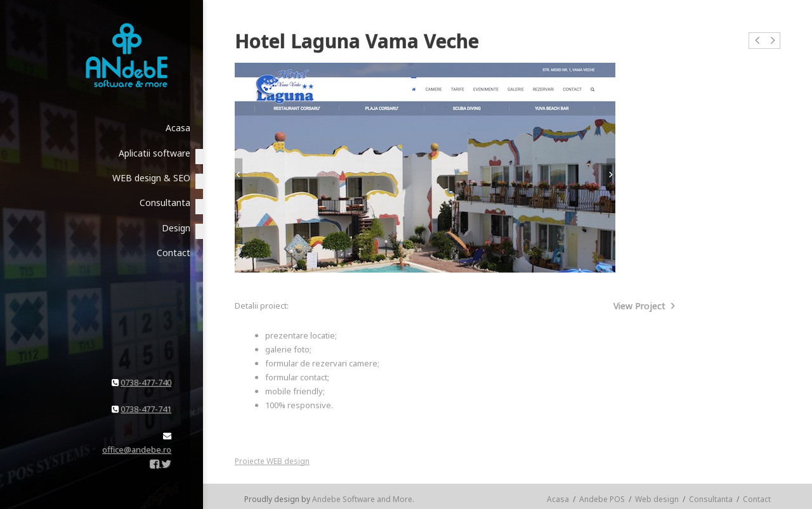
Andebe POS (602, 499)
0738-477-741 (146, 409)
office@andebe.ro (137, 449)
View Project (644, 306)
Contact (757, 499)
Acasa (558, 499)
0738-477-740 (146, 382)
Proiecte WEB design (272, 461)
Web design (657, 499)
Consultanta (711, 499)
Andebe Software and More (362, 499)
